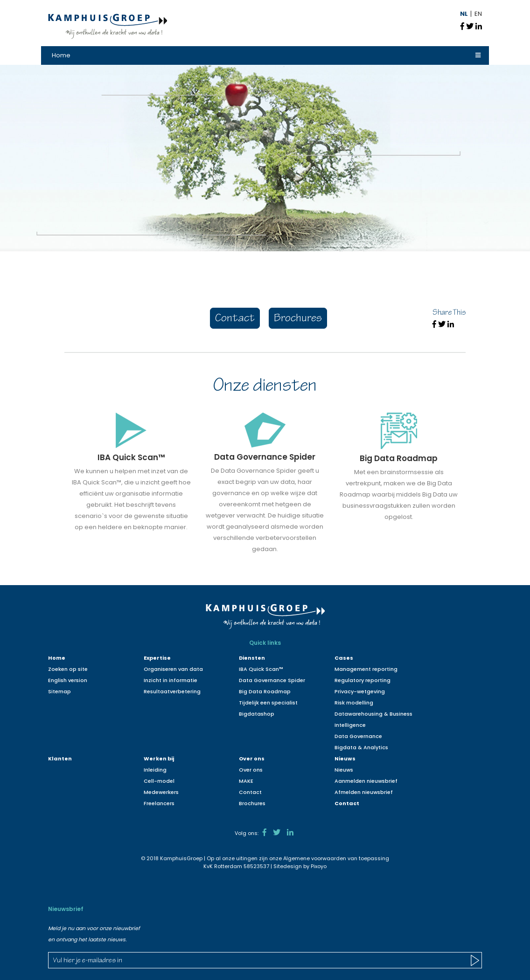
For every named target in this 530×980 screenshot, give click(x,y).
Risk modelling (354, 703)
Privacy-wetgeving (360, 691)
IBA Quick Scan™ (261, 669)
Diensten (252, 658)
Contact (235, 319)
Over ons (252, 759)
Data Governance (358, 736)
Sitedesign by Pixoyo (300, 866)
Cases (344, 658)
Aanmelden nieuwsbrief (366, 781)
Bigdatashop (257, 714)
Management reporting (366, 669)
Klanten (60, 759)
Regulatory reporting (363, 680)
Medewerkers (161, 792)
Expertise (157, 658)
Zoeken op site (68, 669)
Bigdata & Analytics (361, 747)
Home (61, 55)
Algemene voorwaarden (315, 858)
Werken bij (159, 759)
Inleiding (155, 770)
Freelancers (159, 803)
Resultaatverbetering (172, 691)
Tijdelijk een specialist (268, 703)
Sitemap (59, 691)
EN (478, 14)
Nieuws (345, 759)
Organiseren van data (173, 669)
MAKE (246, 781)
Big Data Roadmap (265, 691)
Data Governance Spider (272, 680)
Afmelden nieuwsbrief (364, 792)
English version (68, 680)
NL (464, 14)
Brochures (298, 319)
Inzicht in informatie (171, 680)
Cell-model (159, 781)
